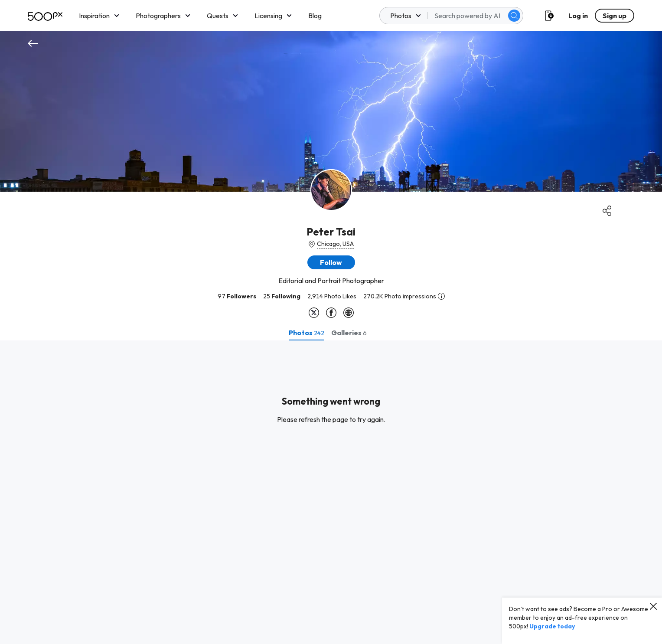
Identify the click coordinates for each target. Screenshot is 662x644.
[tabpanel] (331, 492)
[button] (331, 262)
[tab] (307, 333)
